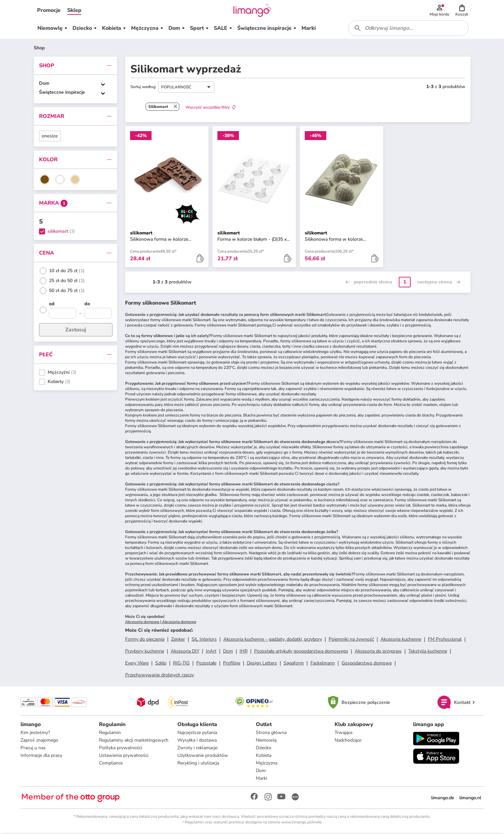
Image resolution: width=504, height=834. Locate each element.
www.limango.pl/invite (301, 823)
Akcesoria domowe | (144, 623)
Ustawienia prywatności (124, 757)
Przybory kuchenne (145, 652)
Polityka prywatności (120, 749)
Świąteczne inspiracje (62, 93)
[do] (98, 306)
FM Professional (445, 640)
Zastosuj (76, 331)
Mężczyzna (267, 764)
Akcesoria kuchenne (401, 640)
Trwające (344, 734)
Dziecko (264, 749)
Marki (261, 780)
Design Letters (262, 664)
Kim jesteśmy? (35, 734)
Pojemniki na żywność (351, 640)
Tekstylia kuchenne (428, 652)
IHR (244, 652)
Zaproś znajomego (39, 741)
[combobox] (409, 29)
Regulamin (110, 734)
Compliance (111, 764)
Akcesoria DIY (185, 652)
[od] (63, 306)
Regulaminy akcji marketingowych (134, 741)
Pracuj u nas (33, 749)
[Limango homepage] (252, 11)
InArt (211, 652)
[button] (49, 11)
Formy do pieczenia (145, 640)
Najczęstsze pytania (197, 734)
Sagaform (294, 664)
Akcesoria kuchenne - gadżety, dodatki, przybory (273, 640)
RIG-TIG (181, 664)
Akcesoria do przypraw (378, 652)
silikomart (58, 233)
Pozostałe (206, 664)
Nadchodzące (348, 741)
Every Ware (137, 664)
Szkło (161, 664)
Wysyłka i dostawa (197, 741)
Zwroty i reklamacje (197, 749)
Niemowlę (266, 741)
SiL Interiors (204, 640)
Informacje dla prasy (41, 757)
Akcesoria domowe (179, 623)
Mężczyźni (59, 374)
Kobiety (56, 383)
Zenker (178, 640)
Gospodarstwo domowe (367, 664)
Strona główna (271, 734)
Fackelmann (323, 664)
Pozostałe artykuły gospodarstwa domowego (301, 652)
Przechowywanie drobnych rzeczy (160, 676)
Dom (44, 84)
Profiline (232, 664)
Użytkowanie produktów (203, 757)
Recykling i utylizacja (198, 764)
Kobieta (264, 757)
